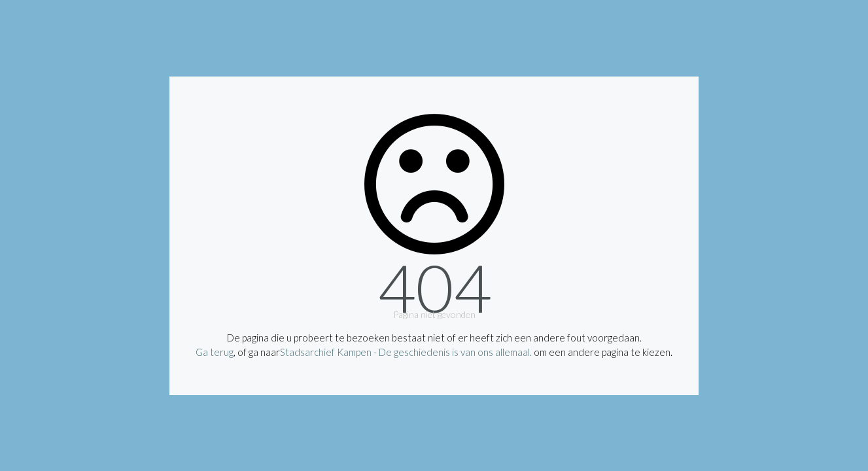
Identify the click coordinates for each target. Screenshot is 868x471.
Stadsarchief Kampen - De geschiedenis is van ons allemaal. (406, 352)
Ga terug (215, 352)
